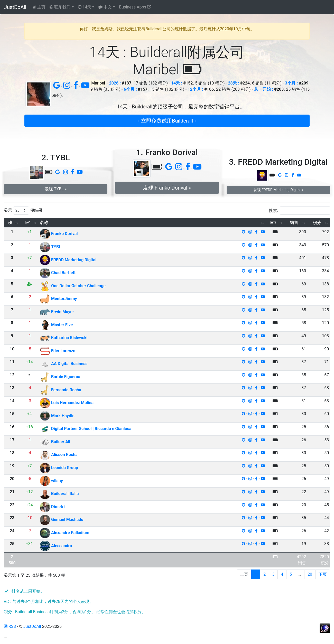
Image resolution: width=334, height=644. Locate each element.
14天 (85, 7)
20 (310, 574)
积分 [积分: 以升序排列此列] (317, 223)
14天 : (177, 83)
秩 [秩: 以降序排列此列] (10, 223)
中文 (105, 7)
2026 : (115, 83)
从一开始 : (264, 89)
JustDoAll (15, 7)
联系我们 (60, 7)
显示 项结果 (23, 211)
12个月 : (196, 89)
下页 (323, 574)
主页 (39, 7)
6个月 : (130, 89)
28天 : (233, 83)
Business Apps (135, 7)
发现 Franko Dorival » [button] (167, 188)
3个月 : (291, 83)
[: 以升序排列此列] (29, 223)
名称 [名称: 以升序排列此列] (44, 223)
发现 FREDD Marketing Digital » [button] (278, 190)
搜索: (299, 211)
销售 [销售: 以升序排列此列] (294, 223)
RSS (10, 626)
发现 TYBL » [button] (56, 189)
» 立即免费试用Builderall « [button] (167, 121)
